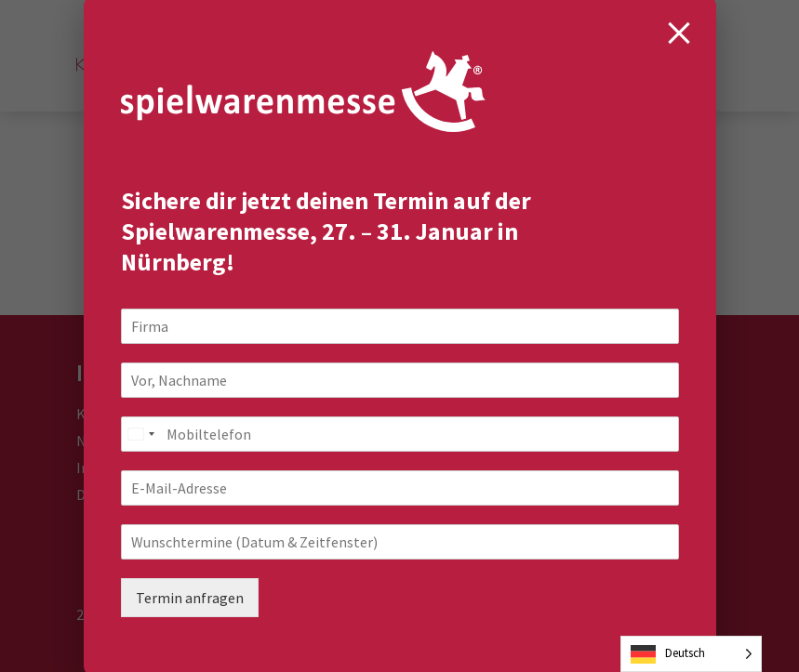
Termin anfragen (190, 598)
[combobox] (140, 434)
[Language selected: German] (691, 654)
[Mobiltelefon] (400, 434)
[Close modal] (679, 33)
